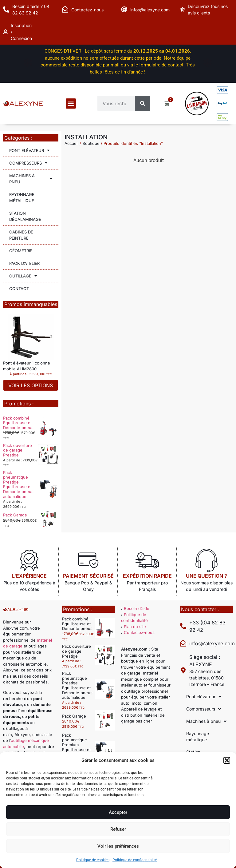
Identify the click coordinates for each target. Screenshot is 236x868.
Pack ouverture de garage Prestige (18, 450)
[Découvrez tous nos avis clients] (183, 10)
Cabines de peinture (21, 235)
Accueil (71, 143)
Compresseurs (28, 163)
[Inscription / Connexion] (6, 32)
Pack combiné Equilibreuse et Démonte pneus (18, 423)
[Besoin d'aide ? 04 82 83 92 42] (6, 10)
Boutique (91, 143)
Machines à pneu (31, 179)
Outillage (23, 276)
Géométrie (21, 251)
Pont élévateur (29, 150)
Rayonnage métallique (22, 197)
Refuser (118, 829)
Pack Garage (15, 515)
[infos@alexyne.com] (124, 10)
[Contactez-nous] (65, 10)
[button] (227, 760)
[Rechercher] (143, 103)
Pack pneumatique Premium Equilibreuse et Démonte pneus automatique (77, 747)
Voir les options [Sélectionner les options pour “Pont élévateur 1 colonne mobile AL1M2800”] (31, 385)
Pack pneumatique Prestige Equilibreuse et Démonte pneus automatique (18, 484)
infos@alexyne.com (150, 10)
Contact (19, 289)
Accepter (118, 812)
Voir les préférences (118, 846)
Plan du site (135, 627)
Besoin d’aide (137, 608)
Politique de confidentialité (135, 860)
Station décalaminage (25, 216)
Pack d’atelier (24, 263)
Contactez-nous (87, 10)
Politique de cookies (93, 860)
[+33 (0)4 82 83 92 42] (183, 626)
